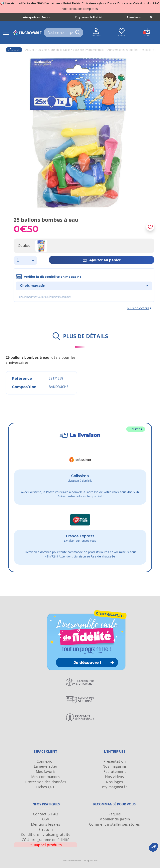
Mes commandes (46, 777)
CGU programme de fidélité (46, 840)
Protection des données (46, 782)
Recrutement (135, 17)
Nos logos (114, 782)
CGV (46, 819)
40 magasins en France (37, 17)
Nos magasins (115, 766)
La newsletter (46, 766)
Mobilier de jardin (115, 819)
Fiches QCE (46, 787)
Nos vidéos (114, 777)
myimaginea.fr (114, 787)
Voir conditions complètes (80, 9)
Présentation (114, 761)
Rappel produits (46, 845)
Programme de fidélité (88, 17)
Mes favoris (46, 771)
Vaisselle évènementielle (89, 50)
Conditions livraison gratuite (46, 834)
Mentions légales (46, 824)
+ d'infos (136, 429)
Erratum (46, 829)
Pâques (114, 814)
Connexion (46, 761)
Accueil (30, 50)
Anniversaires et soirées (123, 50)
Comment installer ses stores (114, 824)
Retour (14, 50)
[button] (153, 847)
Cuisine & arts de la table (54, 50)
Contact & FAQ (46, 814)
